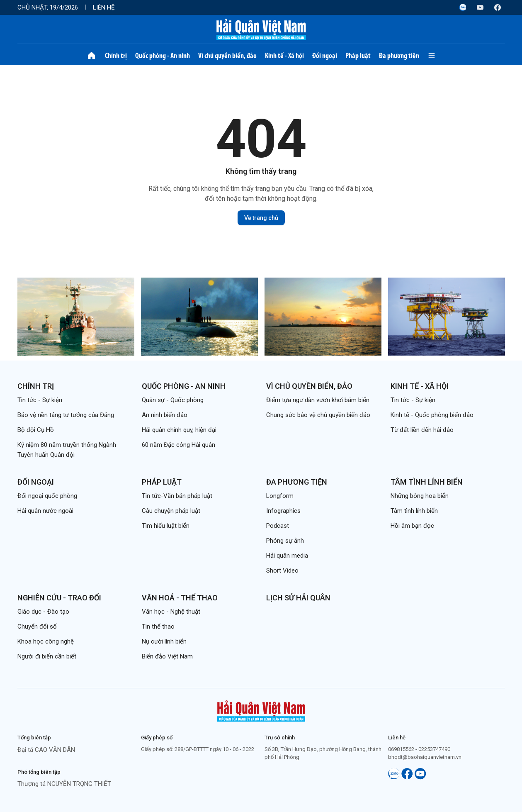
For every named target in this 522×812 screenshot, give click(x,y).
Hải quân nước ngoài (45, 511)
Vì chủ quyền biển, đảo (227, 56)
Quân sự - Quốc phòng (173, 400)
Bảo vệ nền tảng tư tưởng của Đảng (66, 415)
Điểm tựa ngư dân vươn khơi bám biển (318, 400)
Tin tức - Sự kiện (40, 400)
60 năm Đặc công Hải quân (178, 445)
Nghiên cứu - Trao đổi (59, 598)
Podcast (278, 526)
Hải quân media (287, 556)
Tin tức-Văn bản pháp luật (177, 496)
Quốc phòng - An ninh (163, 56)
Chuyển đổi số (37, 627)
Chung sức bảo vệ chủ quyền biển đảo (318, 415)
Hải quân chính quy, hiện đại (179, 430)
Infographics (283, 511)
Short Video (282, 571)
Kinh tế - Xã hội (284, 56)
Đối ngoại (325, 56)
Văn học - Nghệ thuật (171, 612)
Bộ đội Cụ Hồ (36, 430)
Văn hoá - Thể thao (180, 598)
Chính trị (116, 56)
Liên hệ (104, 7)
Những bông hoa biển (420, 496)
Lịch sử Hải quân (298, 598)
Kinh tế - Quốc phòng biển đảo (432, 415)
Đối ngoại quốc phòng (47, 496)
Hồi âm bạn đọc (412, 526)
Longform (280, 496)
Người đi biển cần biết (47, 656)
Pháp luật (358, 56)
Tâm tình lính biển (427, 482)
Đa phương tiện (399, 56)
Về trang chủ (261, 218)
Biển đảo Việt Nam (167, 656)
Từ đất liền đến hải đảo (422, 430)
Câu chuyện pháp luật (171, 511)
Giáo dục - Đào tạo (43, 612)
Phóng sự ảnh (285, 541)
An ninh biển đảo (165, 415)
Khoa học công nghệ (46, 641)
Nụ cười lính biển (164, 641)
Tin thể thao (158, 627)
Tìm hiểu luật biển (166, 526)
